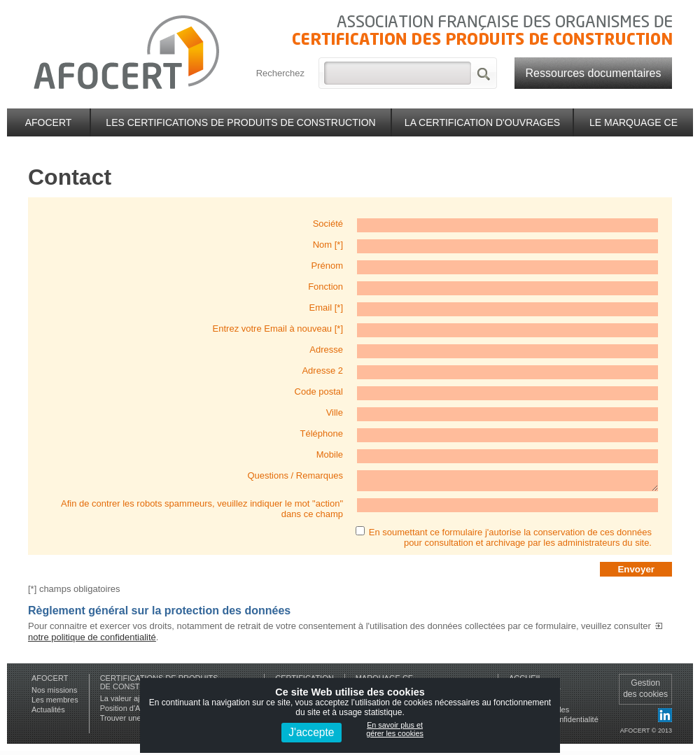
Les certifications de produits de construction (240, 122)
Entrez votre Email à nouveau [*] (278, 329)
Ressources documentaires (594, 73)
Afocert (49, 122)
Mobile (330, 454)
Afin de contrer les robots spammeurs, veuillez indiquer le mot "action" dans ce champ (202, 513)
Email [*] (326, 308)
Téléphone (322, 433)
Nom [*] (328, 245)
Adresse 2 (322, 371)
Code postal (319, 391)
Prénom (327, 266)
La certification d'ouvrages (482, 122)
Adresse (326, 350)
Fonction (325, 287)
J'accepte (311, 732)
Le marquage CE (633, 122)
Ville (335, 412)
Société (328, 224)
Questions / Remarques (295, 475)
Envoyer (636, 573)
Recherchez (280, 73)
